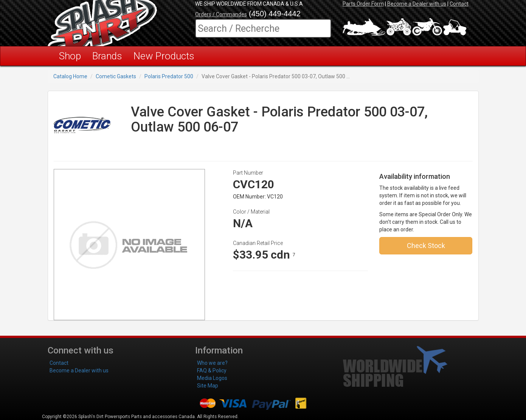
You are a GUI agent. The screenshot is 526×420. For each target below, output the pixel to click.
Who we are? (212, 363)
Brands (107, 56)
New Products (164, 56)
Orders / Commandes (221, 14)
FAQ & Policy (212, 370)
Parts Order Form (363, 4)
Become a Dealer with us (417, 4)
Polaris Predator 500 (169, 76)
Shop (70, 56)
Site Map (208, 386)
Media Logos (212, 378)
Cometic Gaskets (116, 76)
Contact (459, 4)
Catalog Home (70, 76)
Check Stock (426, 246)
